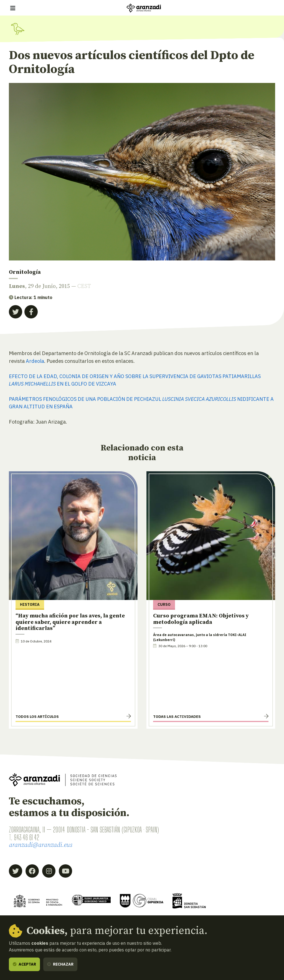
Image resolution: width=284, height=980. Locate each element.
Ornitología (25, 272)
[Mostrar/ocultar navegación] (13, 8)
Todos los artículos (37, 717)
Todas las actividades (177, 717)
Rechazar (60, 964)
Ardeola (35, 361)
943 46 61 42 (28, 838)
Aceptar (24, 964)
